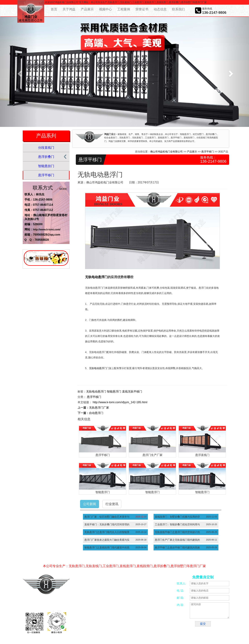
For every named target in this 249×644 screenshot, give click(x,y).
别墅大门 (88, 629)
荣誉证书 (142, 9)
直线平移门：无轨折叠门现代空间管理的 (107, 524)
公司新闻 (90, 504)
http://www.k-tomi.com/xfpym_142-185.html (120, 402)
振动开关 (151, 625)
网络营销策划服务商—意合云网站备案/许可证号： (116, 600)
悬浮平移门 (46, 175)
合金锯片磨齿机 (91, 625)
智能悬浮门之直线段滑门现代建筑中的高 (107, 547)
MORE (63, 189)
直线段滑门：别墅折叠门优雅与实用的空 (177, 517)
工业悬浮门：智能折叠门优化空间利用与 (177, 524)
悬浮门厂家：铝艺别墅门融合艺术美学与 (107, 517)
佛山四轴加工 (108, 625)
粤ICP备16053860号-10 (99, 604)
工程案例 (124, 9)
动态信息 (160, 9)
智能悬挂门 (46, 166)
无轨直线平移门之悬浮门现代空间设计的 (177, 532)
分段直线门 (46, 148)
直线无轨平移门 (132, 392)
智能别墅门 (163, 625)
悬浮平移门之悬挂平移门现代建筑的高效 (177, 547)
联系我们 (178, 9)
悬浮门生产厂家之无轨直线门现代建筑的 (177, 540)
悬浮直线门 (202, 455)
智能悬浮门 (114, 392)
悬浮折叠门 (46, 157)
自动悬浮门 (96, 413)
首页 (54, 9)
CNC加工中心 (123, 625)
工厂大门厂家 (114, 629)
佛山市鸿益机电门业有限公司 (166, 152)
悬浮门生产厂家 (152, 455)
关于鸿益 (69, 9)
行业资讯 (112, 504)
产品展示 (87, 9)
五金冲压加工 (138, 625)
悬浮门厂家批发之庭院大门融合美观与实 (107, 540)
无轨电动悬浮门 (96, 277)
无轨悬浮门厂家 (99, 408)
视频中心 (105, 9)
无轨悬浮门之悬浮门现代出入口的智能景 (107, 532)
